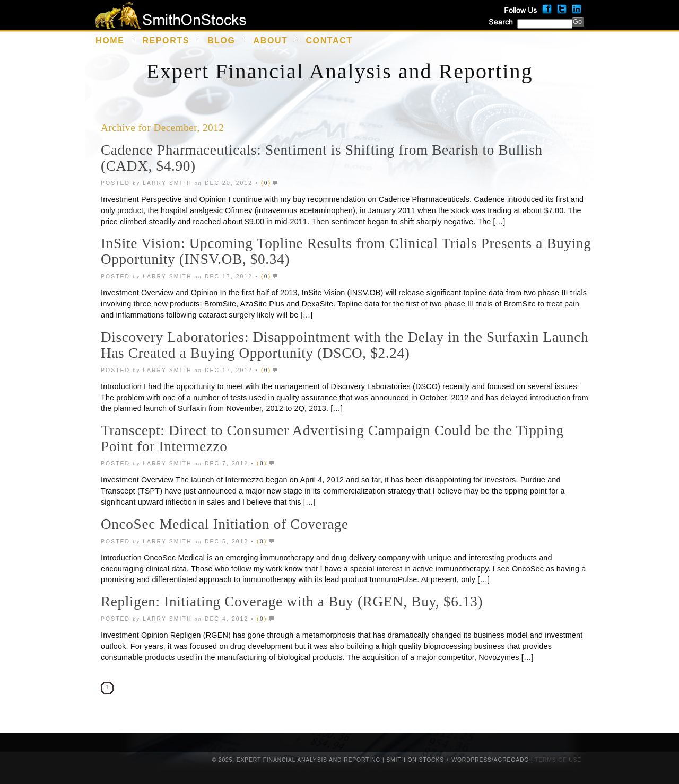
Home (110, 41)
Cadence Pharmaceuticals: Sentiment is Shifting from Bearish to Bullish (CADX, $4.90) (322, 158)
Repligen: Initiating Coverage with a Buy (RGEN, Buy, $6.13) (292, 602)
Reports (166, 41)
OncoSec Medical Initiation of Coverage (225, 524)
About (271, 41)
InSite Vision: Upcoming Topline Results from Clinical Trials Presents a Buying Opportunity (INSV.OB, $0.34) (346, 251)
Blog (221, 41)
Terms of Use (558, 760)
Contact (329, 41)
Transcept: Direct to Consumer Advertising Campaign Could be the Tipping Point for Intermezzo (332, 438)
